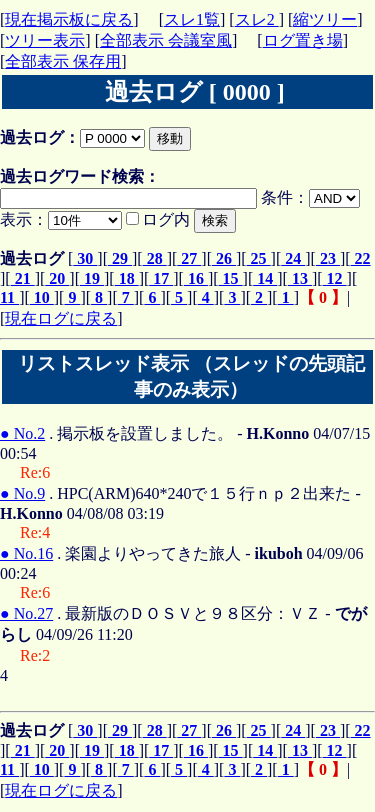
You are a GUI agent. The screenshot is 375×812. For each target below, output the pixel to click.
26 (224, 258)
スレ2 (257, 19)
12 (335, 278)
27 (189, 258)
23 (328, 258)
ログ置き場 (303, 40)
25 (259, 258)
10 (42, 297)
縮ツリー (325, 19)
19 (92, 278)
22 (361, 258)
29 (120, 258)
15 (231, 278)
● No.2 (22, 433)
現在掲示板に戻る (69, 19)
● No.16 (26, 553)
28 (155, 258)
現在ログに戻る (61, 318)
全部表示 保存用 (63, 61)
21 (23, 278)
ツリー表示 (45, 40)
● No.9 (22, 493)
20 (57, 278)
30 (85, 258)
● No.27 (26, 613)
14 (265, 278)
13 (300, 278)
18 (127, 278)
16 (196, 278)
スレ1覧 (192, 19)
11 (9, 297)
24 (293, 258)
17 (161, 278)
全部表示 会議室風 (166, 40)
